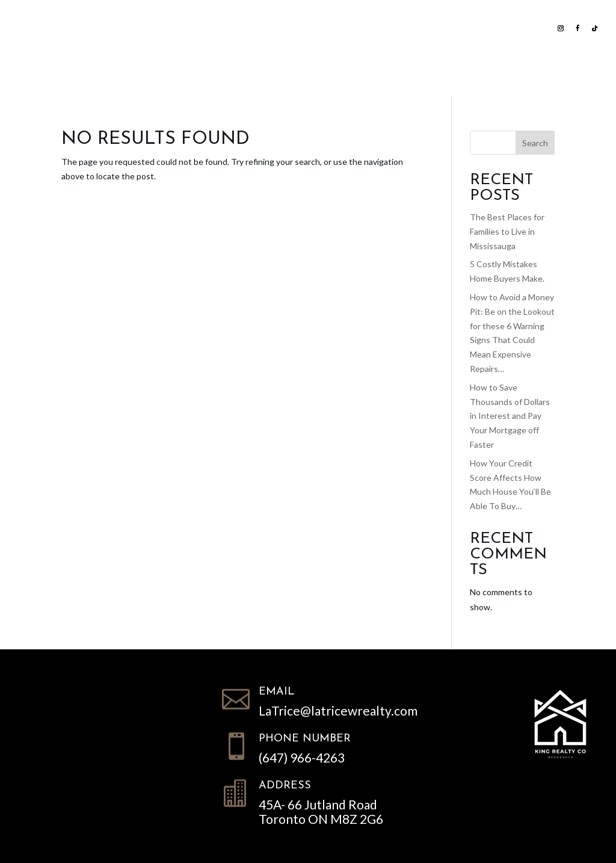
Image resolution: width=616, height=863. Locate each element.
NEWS (432, 27)
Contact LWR (411, 72)
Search (535, 143)
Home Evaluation (358, 27)
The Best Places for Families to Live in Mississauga (507, 231)
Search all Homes (239, 27)
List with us (136, 27)
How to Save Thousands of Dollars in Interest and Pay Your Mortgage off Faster (510, 416)
